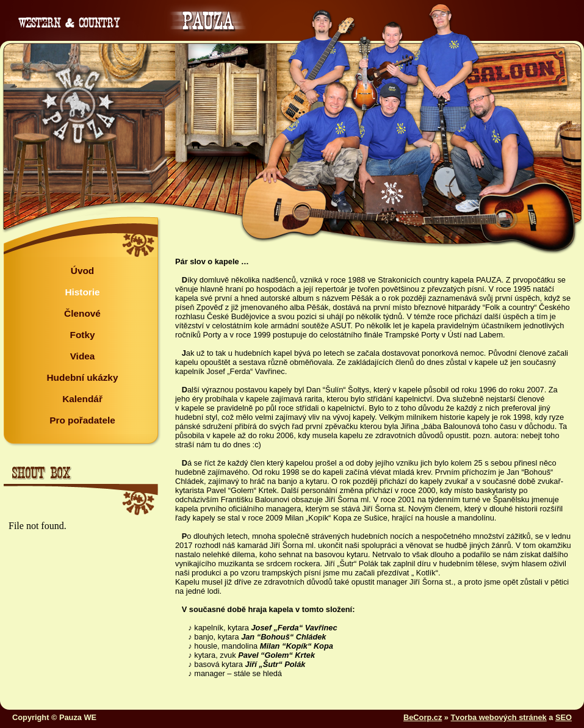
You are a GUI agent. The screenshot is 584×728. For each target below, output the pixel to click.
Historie (82, 292)
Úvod (82, 271)
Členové (82, 313)
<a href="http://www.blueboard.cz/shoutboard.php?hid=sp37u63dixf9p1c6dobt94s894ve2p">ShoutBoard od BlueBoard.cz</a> (80, 607)
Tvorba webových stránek (499, 717)
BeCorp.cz (423, 717)
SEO (564, 717)
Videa (83, 356)
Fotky (83, 335)
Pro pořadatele (82, 420)
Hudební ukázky (83, 377)
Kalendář (82, 399)
